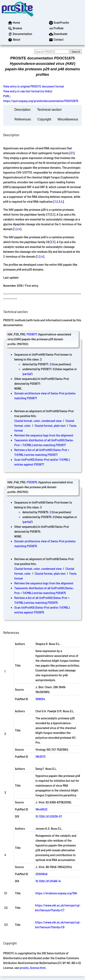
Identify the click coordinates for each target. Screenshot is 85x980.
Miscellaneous (68, 119)
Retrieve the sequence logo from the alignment (44, 435)
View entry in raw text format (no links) (28, 91)
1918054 (40, 699)
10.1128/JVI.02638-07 (49, 816)
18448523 (41, 809)
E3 (53, 242)
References (23, 119)
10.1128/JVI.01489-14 (48, 881)
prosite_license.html (32, 968)
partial (27, 374)
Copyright (44, 119)
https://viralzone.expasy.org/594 (56, 893)
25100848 (41, 874)
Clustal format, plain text (50, 425)
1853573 (40, 756)
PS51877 (32, 334)
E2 (52, 214)
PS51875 (32, 482)
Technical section (49, 110)
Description (23, 110)
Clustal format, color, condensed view (38, 421)
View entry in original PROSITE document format (34, 86)
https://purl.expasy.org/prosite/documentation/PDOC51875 (41, 101)
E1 (72, 153)
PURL (7, 96)
